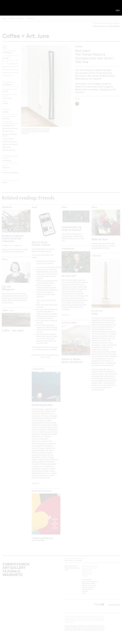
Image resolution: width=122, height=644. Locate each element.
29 (8, 76)
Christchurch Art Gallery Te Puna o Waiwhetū (21, 8)
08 (8, 67)
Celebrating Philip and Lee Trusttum (42, 539)
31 (6, 64)
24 (13, 73)
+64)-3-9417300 (88, 590)
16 (10, 70)
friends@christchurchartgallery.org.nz (45, 355)
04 (15, 64)
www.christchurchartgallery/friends (49, 267)
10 (13, 67)
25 (15, 73)
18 (15, 70)
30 (3, 64)
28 (6, 76)
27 (3, 76)
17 (13, 70)
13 (3, 70)
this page (86, 630)
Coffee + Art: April (13, 330)
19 (17, 70)
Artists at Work (69, 323)
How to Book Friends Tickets (41, 243)
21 (6, 73)
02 (10, 64)
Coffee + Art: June (43, 18)
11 (15, 67)
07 (6, 67)
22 (8, 73)
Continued (35, 483)
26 (17, 73)
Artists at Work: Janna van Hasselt (72, 360)
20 (3, 73)
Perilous (105, 89)
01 (8, 64)
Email (84, 593)
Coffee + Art (31, 18)
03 (13, 64)
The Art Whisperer (8, 288)
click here (35, 255)
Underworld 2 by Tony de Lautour (72, 228)
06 (3, 67)
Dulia (102, 312)
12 (17, 67)
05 (17, 64)
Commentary (38, 369)
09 (10, 67)
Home (4, 18)
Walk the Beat (100, 239)
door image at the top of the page (46, 301)
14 (6, 70)
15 (8, 70)
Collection (96, 256)
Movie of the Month (42, 491)
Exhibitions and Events (16, 18)
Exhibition (7, 207)
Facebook (77, 104)
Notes (34, 207)
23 (10, 73)
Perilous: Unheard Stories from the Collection (13, 238)
